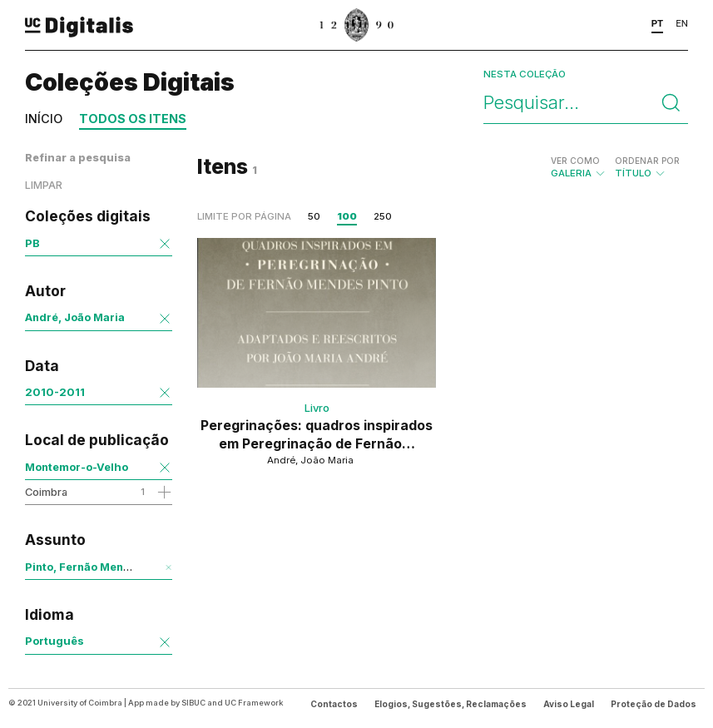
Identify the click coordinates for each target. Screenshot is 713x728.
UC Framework (254, 703)
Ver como (575, 161)
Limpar (44, 185)
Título (647, 167)
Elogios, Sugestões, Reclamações (451, 704)
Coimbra (46, 492)
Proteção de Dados (654, 704)
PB (32, 243)
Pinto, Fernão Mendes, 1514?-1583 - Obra (138, 567)
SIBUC (193, 703)
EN (682, 23)
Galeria (579, 167)
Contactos (334, 704)
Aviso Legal (569, 704)
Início (44, 119)
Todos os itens (133, 119)
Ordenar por (647, 161)
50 (314, 216)
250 (383, 216)
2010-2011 (55, 392)
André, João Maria (75, 317)
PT (658, 23)
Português (54, 641)
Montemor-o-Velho (77, 467)
